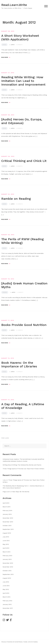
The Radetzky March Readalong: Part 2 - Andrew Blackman (22, 486)
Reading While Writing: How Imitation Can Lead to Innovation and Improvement (23, 81)
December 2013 (8, 518)
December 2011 (8, 608)
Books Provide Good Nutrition (24, 325)
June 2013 (6, 541)
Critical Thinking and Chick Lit (24, 161)
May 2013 (6, 544)
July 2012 (6, 582)
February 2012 (7, 601)
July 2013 (6, 537)
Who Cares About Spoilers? (12, 488)
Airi (29, 642)
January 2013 (7, 559)
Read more (6, 57)
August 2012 (7, 578)
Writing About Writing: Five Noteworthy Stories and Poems (22, 465)
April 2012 (6, 593)
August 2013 (7, 533)
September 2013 (8, 529)
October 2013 (7, 526)
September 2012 (8, 574)
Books (4, 45)
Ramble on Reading (16, 199)
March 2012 (6, 597)
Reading (5, 292)
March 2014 (7, 507)
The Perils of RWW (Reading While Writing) (22, 241)
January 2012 (7, 604)
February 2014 (7, 511)
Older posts (5, 438)
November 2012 (8, 567)
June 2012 (6, 586)
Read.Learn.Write (14, 5)
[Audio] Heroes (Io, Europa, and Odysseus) (22, 121)
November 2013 (8, 522)
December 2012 (8, 563)
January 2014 (7, 514)
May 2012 (6, 589)
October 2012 (7, 571)
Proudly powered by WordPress (12, 642)
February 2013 (7, 556)
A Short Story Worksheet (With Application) (20, 38)
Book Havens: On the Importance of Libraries (19, 365)
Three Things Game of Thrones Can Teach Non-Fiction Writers (23, 469)
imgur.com (6, 492)
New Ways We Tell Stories (21, 492)
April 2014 (6, 503)
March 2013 (6, 552)
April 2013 (6, 548)
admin (13, 45)
